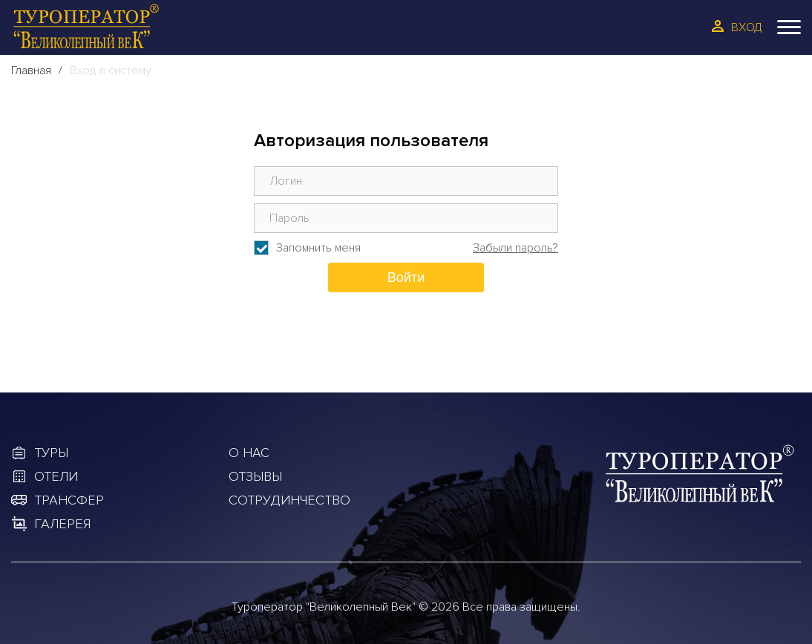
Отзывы (255, 476)
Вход (747, 27)
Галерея (62, 524)
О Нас (249, 453)
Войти (406, 277)
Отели (56, 476)
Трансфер (69, 500)
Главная (31, 70)
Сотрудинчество (289, 500)
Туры (51, 453)
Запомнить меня (318, 248)
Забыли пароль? (515, 248)
